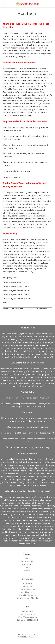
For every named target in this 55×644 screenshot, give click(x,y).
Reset (6, 302)
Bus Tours (27, 586)
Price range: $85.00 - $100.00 (17, 298)
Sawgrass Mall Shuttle (27, 598)
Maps (28, 559)
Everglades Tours (27, 589)
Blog (28, 567)
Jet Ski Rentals (28, 592)
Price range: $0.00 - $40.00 (16, 283)
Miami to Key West (28, 595)
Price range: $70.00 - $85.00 (17, 295)
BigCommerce (32, 634)
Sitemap (27, 570)
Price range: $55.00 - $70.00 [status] (16, 291)
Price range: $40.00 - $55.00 (17, 287)
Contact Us (27, 564)
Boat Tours (27, 583)
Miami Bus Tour (27, 562)
